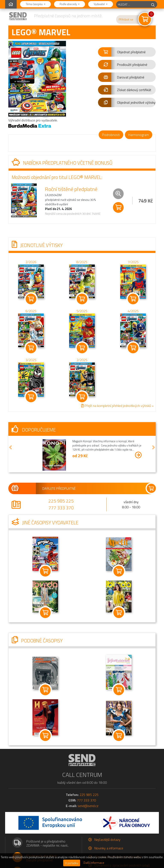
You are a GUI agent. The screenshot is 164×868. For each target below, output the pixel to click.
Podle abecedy (69, 4)
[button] (127, 52)
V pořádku (72, 863)
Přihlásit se (126, 19)
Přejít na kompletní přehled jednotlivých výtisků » (117, 406)
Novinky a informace (109, 848)
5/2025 (82, 311)
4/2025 (133, 311)
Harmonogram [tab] (139, 135)
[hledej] (153, 4)
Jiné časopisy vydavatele (45, 523)
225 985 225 (61, 501)
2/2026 (31, 262)
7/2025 (133, 262)
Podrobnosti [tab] (111, 135)
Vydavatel (100, 4)
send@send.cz (88, 806)
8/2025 (82, 262)
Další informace (94, 863)
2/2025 (82, 360)
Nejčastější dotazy (107, 840)
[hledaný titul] (133, 4)
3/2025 (31, 360)
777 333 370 (61, 508)
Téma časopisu (34, 4)
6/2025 (31, 311)
